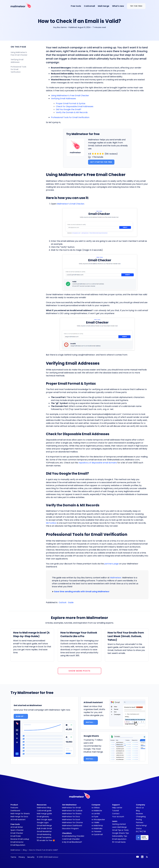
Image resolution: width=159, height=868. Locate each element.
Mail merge (104, 6)
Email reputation (119, 839)
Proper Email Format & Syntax (71, 103)
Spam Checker (17, 830)
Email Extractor (17, 842)
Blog (138, 811)
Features (14, 808)
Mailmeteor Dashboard (72, 825)
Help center (117, 808)
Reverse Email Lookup (20, 839)
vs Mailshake (97, 828)
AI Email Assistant (18, 820)
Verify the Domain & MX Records (72, 112)
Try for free (136, 6)
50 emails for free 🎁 (46, 840)
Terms (13, 857)
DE (145, 831)
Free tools (76, 6)
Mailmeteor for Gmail (71, 808)
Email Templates (44, 837)
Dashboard (15, 811)
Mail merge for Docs (19, 817)
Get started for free (101, 162)
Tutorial (115, 811)
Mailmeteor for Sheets (72, 814)
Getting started (119, 824)
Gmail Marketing (44, 834)
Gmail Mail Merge (44, 825)
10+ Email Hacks (119, 842)
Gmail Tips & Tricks (120, 830)
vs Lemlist (96, 814)
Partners (140, 823)
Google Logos (43, 823)
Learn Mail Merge (119, 827)
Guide (71, 602)
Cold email (89, 6)
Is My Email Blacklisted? (72, 842)
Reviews (139, 814)
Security (31, 857)
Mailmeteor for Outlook (72, 811)
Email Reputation (18, 845)
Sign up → (21, 716)
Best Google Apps (44, 820)
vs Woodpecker (98, 820)
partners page (111, 564)
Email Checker (17, 833)
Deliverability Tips (120, 836)
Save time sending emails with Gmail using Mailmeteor (82, 592)
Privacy (22, 857)
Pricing (139, 820)
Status (139, 828)
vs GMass (96, 808)
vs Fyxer (95, 817)
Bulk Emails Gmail (44, 828)
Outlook (63, 602)
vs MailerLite (97, 811)
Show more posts (79, 671)
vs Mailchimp (97, 825)
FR (141, 831)
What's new (118, 6)
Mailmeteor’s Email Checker (71, 204)
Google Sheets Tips (120, 833)
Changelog (141, 817)
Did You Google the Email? (69, 109)
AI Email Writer (17, 827)
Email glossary (43, 817)
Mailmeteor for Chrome (72, 823)
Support (116, 805)
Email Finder (16, 836)
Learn (115, 821)
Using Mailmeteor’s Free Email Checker (19, 54)
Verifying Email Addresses (17, 61)
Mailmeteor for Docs (71, 817)
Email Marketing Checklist (73, 836)
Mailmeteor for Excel (71, 820)
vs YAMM (95, 823)
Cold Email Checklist (71, 839)
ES (137, 831)
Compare (96, 805)
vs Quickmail (97, 834)
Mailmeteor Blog (44, 808)
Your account (118, 817)
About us (140, 808)
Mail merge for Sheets (20, 814)
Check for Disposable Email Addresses (75, 106)
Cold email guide (44, 811)
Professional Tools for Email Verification (19, 69)
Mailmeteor (116, 578)
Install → (91, 722)
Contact (116, 814)
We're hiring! (141, 825)
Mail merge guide (44, 814)
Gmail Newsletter (44, 831)
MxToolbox (51, 523)
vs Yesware (96, 831)
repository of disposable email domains (98, 463)
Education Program (70, 828)
